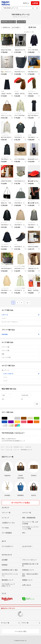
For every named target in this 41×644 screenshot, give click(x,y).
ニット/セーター (18, 113)
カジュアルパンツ (5, 70)
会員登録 (35, 3)
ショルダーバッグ (5, 201)
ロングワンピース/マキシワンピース (34, 113)
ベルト (16, 157)
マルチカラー (20, 425)
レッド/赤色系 (33, 422)
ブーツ (16, 244)
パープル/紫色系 (14, 422)
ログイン (26, 3)
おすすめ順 (16, 27)
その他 (29, 48)
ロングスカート (32, 91)
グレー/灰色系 (20, 418)
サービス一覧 (5, 623)
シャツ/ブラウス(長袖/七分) (20, 266)
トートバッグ (4, 48)
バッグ (21, 381)
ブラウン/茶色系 (26, 418)
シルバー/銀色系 (7, 425)
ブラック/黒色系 (7, 418)
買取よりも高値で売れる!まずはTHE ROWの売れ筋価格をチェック (20, 440)
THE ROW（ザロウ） (8, 22)
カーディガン (4, 223)
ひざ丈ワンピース (32, 288)
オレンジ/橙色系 (39, 422)
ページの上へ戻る (21, 631)
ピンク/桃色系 (26, 422)
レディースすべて (21, 374)
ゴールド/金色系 (14, 425)
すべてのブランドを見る (21, 503)
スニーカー (17, 179)
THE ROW (20, 334)
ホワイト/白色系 (14, 418)
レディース (21, 22)
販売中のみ (6, 27)
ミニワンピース (5, 179)
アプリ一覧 (25, 623)
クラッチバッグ (32, 201)
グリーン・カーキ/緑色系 (39, 418)
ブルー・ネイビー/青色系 (7, 422)
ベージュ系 (33, 418)
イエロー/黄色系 (20, 422)
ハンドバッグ (31, 70)
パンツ (21, 377)
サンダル (16, 91)
